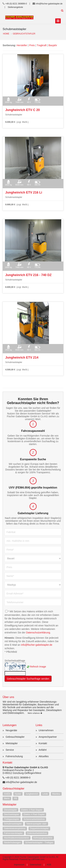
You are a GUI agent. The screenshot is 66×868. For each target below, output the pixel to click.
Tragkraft (42, 45)
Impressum (19, 865)
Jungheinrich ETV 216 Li (24, 192)
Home (6, 34)
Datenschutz (36, 865)
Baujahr (53, 45)
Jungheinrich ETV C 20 (23, 110)
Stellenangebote (15, 7)
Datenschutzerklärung (38, 633)
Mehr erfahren (35, 713)
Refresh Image (38, 666)
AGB (49, 865)
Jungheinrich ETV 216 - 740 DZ (28, 275)
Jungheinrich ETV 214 (22, 358)
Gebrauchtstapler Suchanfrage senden (28, 679)
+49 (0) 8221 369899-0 (16, 4)
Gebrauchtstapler (24, 34)
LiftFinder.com (38, 859)
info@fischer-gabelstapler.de (49, 4)
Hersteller (22, 45)
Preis (32, 45)
